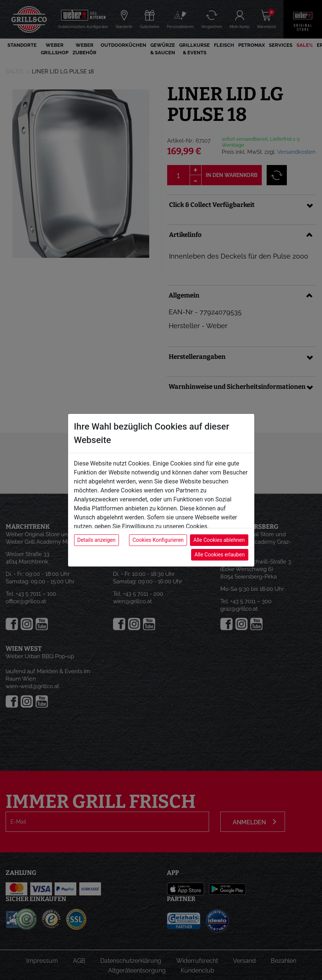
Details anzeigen (96, 540)
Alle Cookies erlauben (220, 555)
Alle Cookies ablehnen (219, 540)
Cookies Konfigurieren (158, 540)
